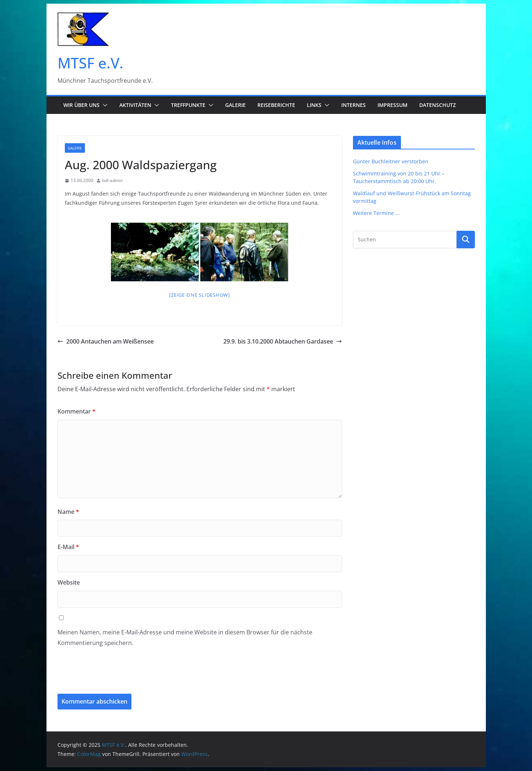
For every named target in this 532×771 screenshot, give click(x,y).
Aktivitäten (135, 105)
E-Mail (68, 547)
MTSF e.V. (90, 63)
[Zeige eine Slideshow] (200, 295)
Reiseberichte (276, 105)
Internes (354, 105)
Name (68, 512)
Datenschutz (438, 105)
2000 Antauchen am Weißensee (106, 341)
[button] (104, 105)
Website (69, 582)
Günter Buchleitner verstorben (391, 161)
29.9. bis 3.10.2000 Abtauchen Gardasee (283, 341)
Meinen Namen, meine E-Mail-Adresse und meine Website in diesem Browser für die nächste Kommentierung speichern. (185, 637)
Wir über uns (81, 105)
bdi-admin (112, 180)
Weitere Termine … (376, 213)
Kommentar (77, 411)
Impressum (393, 105)
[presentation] (107, 676)
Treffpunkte (188, 105)
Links (314, 105)
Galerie (235, 105)
